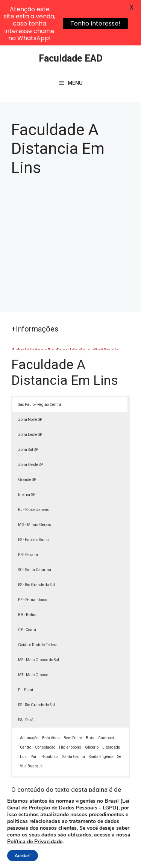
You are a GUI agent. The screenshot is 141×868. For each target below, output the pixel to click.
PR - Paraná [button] (28, 509)
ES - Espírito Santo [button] (33, 494)
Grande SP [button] (27, 434)
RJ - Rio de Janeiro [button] (34, 464)
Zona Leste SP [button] (30, 389)
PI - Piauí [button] (26, 644)
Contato (92, 856)
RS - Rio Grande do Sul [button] (36, 539)
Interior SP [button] (27, 449)
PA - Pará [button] (26, 674)
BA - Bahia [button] (27, 569)
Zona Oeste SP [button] (30, 419)
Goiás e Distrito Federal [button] (38, 599)
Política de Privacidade (98, 848)
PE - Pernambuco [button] (33, 554)
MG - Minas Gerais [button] (35, 479)
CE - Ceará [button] (27, 584)
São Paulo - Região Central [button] (40, 359)
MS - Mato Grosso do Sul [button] (39, 614)
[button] (124, 851)
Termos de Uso (58, 856)
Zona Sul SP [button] (28, 404)
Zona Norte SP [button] (30, 374)
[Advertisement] (70, 196)
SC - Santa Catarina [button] (35, 524)
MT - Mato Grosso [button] (33, 629)
